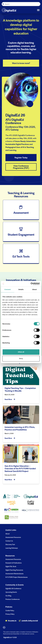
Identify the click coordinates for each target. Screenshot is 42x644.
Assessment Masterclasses (14, 573)
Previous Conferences (13, 599)
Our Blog (8, 596)
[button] (38, 10)
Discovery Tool (10, 544)
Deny (21, 358)
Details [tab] (21, 289)
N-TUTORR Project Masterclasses (17, 577)
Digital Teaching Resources (14, 570)
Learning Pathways (12, 548)
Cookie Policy (10, 610)
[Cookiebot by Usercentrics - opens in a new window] (31, 284)
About (8, 534)
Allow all (21, 352)
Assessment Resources (13, 537)
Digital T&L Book (11, 566)
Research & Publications (14, 563)
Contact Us (9, 541)
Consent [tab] (8, 289)
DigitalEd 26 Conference (13, 588)
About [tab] (34, 289)
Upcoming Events (11, 592)
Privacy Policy (10, 614)
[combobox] (21, 4)
